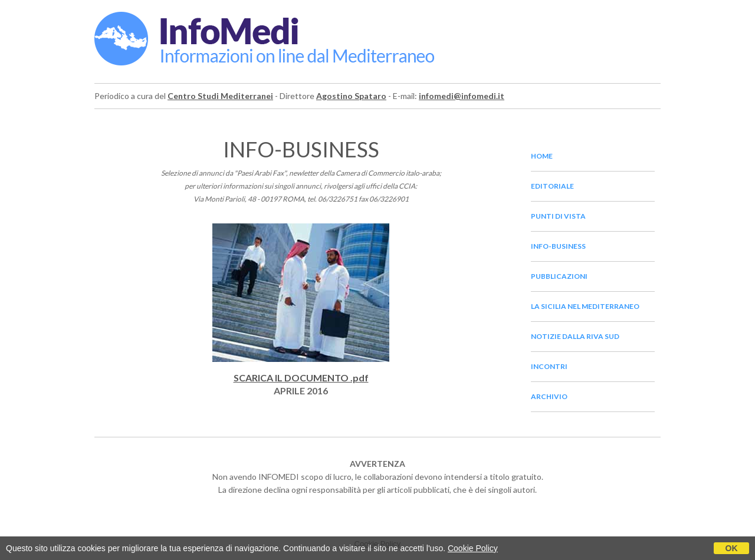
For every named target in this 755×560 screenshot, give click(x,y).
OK (732, 548)
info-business (558, 246)
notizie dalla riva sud (575, 336)
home (542, 156)
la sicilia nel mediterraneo (585, 306)
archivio (549, 396)
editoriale (552, 186)
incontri (549, 366)
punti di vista (558, 216)
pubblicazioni (559, 276)
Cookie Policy (473, 548)
